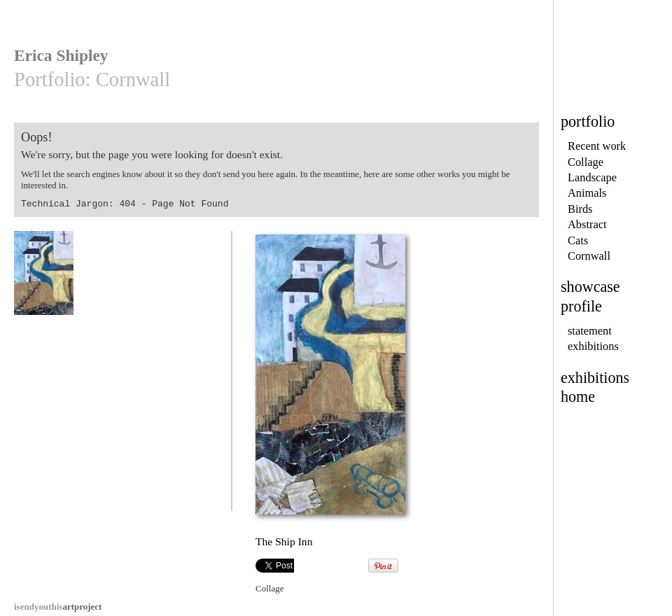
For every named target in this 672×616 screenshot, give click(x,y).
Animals (587, 193)
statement (590, 331)
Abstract (587, 224)
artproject (58, 607)
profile (581, 306)
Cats (578, 240)
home (578, 397)
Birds (580, 209)
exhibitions (593, 346)
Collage (586, 162)
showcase (590, 287)
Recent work (597, 146)
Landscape (592, 177)
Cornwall (589, 256)
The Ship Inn (45, 280)
